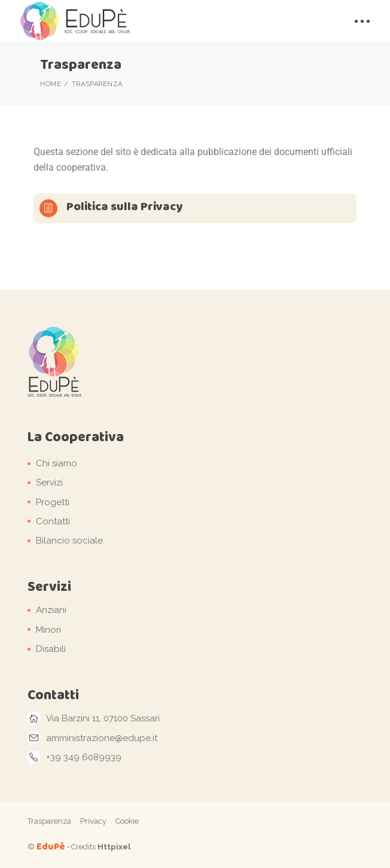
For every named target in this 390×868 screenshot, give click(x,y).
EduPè (51, 846)
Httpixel (114, 847)
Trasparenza (49, 821)
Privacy (93, 821)
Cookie (127, 821)
